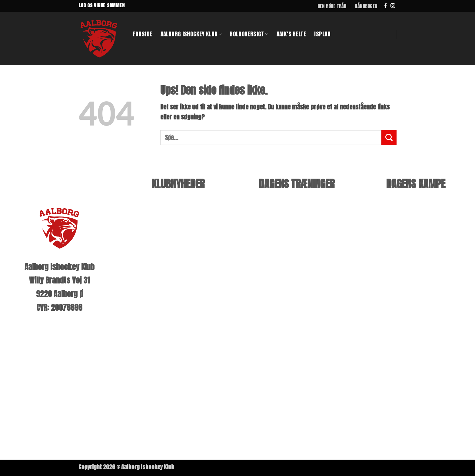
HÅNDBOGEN (366, 6)
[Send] (389, 137)
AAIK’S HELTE (291, 34)
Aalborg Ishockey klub (191, 34)
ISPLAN (322, 34)
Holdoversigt (249, 34)
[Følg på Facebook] (385, 6)
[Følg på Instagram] (393, 6)
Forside (143, 34)
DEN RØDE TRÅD (332, 6)
